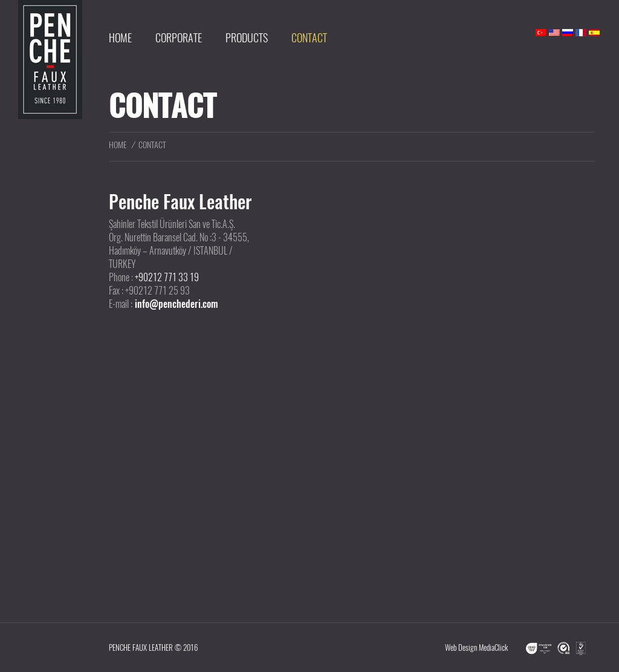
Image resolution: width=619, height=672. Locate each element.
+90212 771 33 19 (167, 277)
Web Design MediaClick (476, 648)
